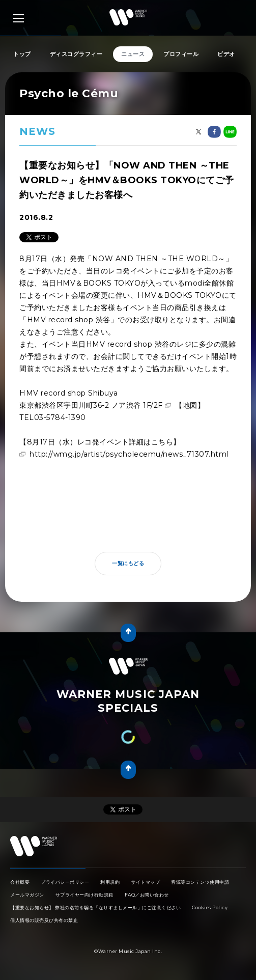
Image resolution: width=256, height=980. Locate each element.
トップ (22, 54)
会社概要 (20, 882)
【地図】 (190, 405)
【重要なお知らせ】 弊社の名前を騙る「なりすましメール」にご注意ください (95, 907)
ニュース (133, 54)
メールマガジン (27, 895)
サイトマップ (145, 882)
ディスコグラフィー (76, 54)
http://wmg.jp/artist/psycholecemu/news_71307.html (129, 454)
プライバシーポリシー (65, 882)
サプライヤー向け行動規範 (84, 895)
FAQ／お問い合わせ (147, 895)
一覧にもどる (128, 563)
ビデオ (226, 54)
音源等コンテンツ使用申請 (200, 882)
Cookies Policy (210, 907)
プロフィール (181, 54)
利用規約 (110, 882)
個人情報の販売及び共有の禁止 (44, 920)
